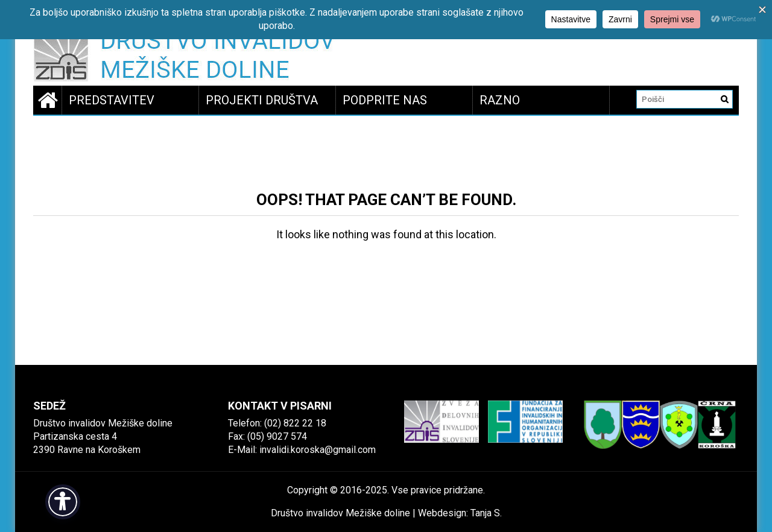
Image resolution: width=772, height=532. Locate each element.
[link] (188, 56)
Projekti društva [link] (262, 100)
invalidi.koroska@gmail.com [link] (318, 450)
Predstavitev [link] (112, 100)
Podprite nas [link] (385, 100)
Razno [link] (500, 100)
